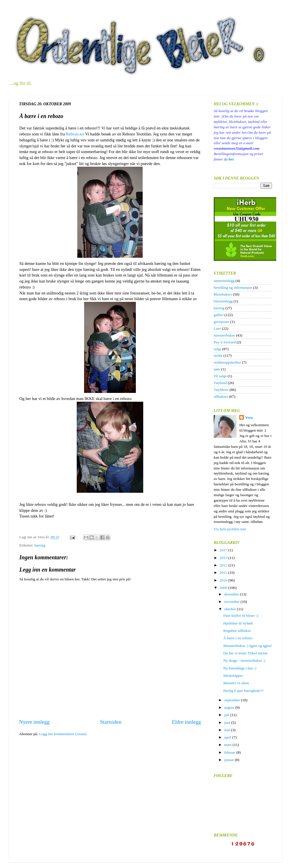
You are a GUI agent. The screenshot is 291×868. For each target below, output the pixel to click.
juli (227, 715)
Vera (249, 417)
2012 (224, 565)
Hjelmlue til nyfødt (238, 623)
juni (228, 722)
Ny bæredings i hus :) (240, 668)
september (233, 700)
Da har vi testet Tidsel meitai (246, 653)
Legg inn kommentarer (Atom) (63, 734)
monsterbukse (224, 335)
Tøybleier (221, 390)
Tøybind (220, 383)
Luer (217, 328)
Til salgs (220, 376)
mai (228, 730)
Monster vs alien (236, 683)
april (228, 737)
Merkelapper (233, 676)
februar (230, 752)
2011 (224, 573)
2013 (224, 558)
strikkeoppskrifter (227, 362)
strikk (218, 355)
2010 (224, 580)
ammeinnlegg (224, 281)
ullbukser (221, 396)
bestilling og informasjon (233, 287)
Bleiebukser (223, 294)
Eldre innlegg (186, 722)
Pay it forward (225, 342)
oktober (231, 609)
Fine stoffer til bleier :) (241, 616)
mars (228, 745)
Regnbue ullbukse (237, 631)
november (232, 602)
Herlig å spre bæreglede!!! (244, 691)
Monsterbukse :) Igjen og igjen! (248, 646)
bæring (40, 545)
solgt (217, 349)
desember (232, 594)
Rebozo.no (75, 134)
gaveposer (222, 322)
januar (229, 760)
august (230, 707)
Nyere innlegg (34, 722)
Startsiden (111, 722)
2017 (224, 550)
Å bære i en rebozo (238, 638)
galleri (219, 315)
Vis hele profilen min (230, 529)
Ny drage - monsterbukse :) (244, 660)
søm (217, 369)
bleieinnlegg (223, 301)
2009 (224, 588)
